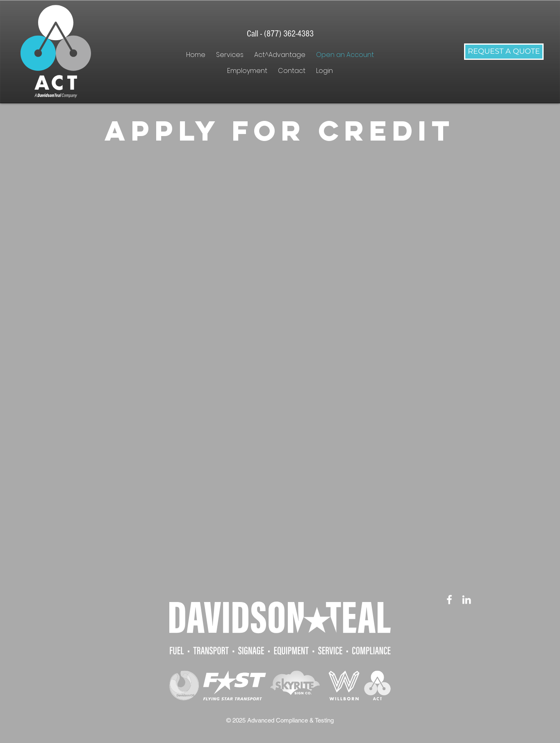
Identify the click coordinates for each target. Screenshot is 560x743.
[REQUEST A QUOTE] (504, 52)
